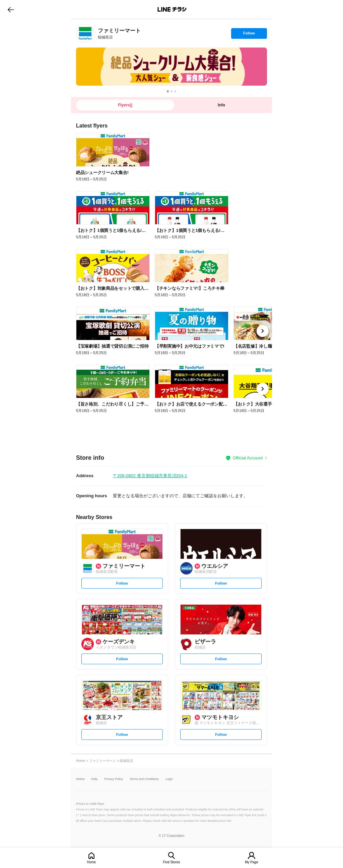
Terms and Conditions (144, 779)
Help (95, 779)
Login (169, 779)
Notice (80, 779)
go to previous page (11, 9)
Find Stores (171, 862)
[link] (85, 33)
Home (92, 862)
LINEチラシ (172, 9)
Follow (249, 35)
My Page (251, 862)
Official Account (248, 458)
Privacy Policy (114, 779)
